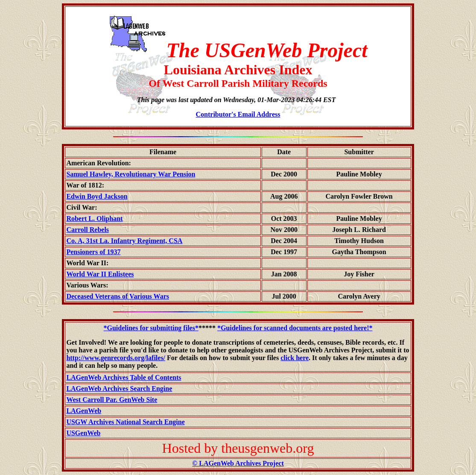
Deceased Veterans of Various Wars (118, 296)
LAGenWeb (84, 411)
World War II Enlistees (100, 274)
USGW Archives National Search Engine (125, 422)
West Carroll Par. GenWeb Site (112, 400)
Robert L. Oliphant (94, 218)
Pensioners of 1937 (93, 252)
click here (295, 358)
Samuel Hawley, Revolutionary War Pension (131, 174)
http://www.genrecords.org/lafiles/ (116, 358)
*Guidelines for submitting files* (151, 328)
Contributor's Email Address (238, 114)
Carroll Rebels (88, 230)
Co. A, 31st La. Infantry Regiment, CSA (124, 241)
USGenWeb (83, 433)
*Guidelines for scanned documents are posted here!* (295, 328)
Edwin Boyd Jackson (97, 196)
